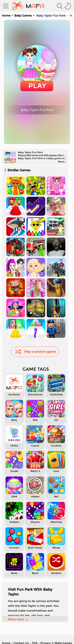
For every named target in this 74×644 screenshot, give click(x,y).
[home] (28, 6)
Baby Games (23, 16)
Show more (18, 619)
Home (6, 16)
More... (62, 162)
